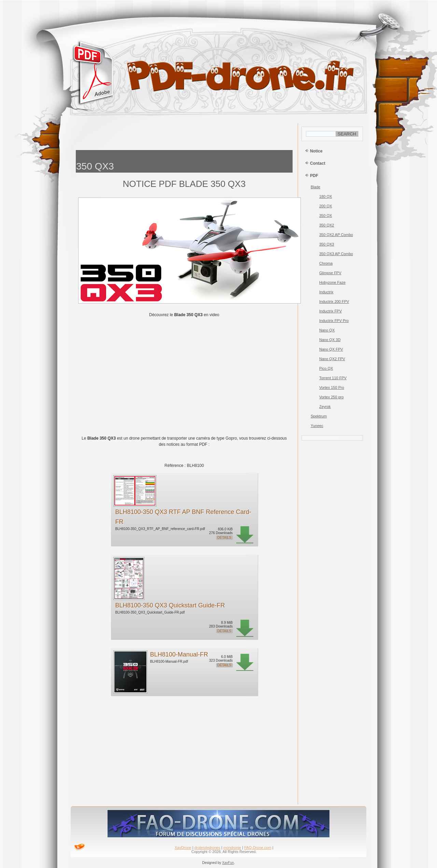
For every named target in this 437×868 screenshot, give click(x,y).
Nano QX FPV (331, 349)
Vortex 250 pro (332, 397)
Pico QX (326, 368)
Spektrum (319, 416)
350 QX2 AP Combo (336, 235)
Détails (224, 538)
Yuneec (317, 426)
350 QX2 (327, 225)
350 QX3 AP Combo (336, 254)
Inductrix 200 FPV (334, 301)
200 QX (326, 206)
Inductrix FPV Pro (334, 321)
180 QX (326, 196)
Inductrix (326, 292)
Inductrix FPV (330, 311)
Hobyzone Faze (332, 282)
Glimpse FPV (330, 273)
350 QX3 (327, 244)
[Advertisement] (184, 135)
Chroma (326, 263)
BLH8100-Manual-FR (179, 654)
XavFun (228, 863)
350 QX (326, 216)
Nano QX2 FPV (332, 359)
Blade (315, 187)
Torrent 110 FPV (333, 378)
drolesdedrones (207, 848)
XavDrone (183, 848)
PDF (314, 176)
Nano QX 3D (330, 340)
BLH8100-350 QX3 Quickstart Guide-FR (170, 605)
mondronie (232, 848)
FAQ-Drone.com (258, 848)
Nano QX (327, 330)
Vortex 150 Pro (332, 387)
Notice (316, 151)
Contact (318, 163)
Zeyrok (325, 407)
